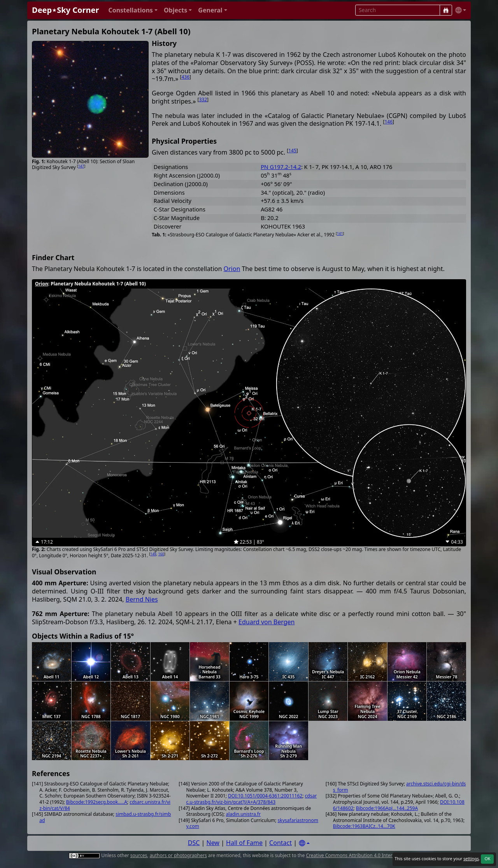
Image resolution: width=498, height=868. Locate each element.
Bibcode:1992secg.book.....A (97, 802)
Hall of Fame (244, 843)
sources (139, 855)
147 (81, 166)
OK (487, 859)
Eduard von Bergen (267, 622)
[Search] (446, 10)
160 (161, 554)
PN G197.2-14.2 (281, 167)
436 (185, 77)
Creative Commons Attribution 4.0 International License (367, 855)
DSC (194, 843)
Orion (232, 269)
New (213, 843)
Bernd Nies (142, 599)
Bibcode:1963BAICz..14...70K (364, 826)
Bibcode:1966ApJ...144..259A (387, 808)
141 (340, 233)
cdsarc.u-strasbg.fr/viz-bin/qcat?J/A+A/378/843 (252, 799)
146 (388, 122)
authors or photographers (178, 855)
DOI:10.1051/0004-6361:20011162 (265, 796)
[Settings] (304, 843)
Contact (281, 843)
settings (471, 859)
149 (153, 554)
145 (292, 151)
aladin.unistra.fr (243, 814)
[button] (133, 10)
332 (203, 99)
